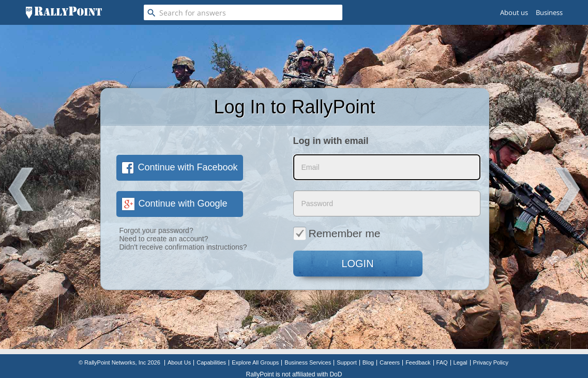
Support (347, 362)
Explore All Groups (255, 362)
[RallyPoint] (64, 12)
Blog (368, 362)
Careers (390, 362)
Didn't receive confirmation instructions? (183, 247)
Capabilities (211, 362)
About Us (179, 362)
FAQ (442, 362)
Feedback (418, 362)
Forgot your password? (156, 230)
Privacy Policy (491, 362)
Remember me (337, 233)
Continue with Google (175, 203)
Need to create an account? (164, 239)
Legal (461, 362)
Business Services (308, 362)
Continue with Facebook (180, 167)
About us (514, 12)
